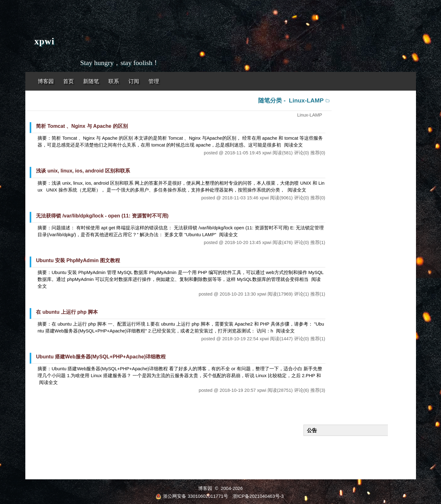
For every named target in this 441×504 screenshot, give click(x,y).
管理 (154, 81)
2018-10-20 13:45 (243, 242)
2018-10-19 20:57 (238, 390)
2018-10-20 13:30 (238, 294)
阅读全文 (293, 145)
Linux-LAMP (306, 100)
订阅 (134, 81)
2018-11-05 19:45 (243, 153)
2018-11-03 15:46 (240, 198)
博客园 (46, 81)
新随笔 (91, 81)
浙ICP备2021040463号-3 (258, 496)
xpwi (44, 41)
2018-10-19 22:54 (240, 339)
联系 (114, 81)
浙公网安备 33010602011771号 (192, 496)
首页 (68, 81)
